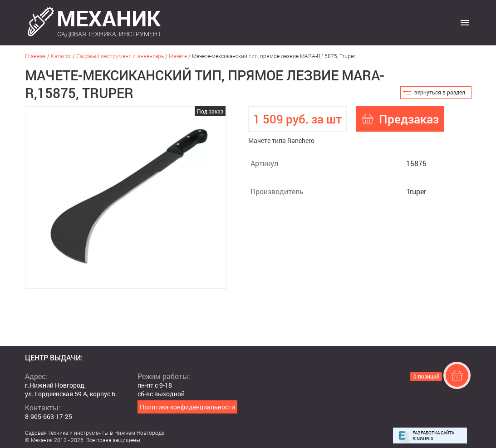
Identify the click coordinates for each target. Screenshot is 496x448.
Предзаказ (409, 119)
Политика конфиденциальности (187, 407)
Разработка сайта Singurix (433, 436)
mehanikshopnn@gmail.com (66, 425)
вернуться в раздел (440, 92)
